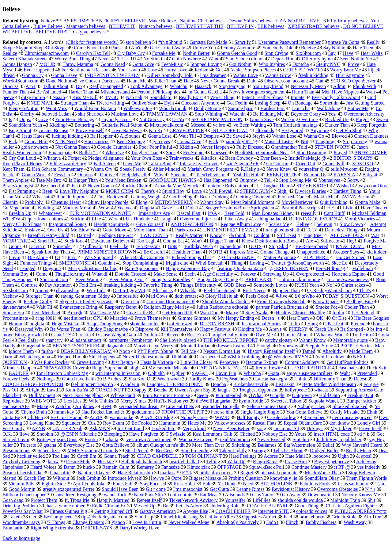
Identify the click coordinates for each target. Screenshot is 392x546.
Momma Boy (15, 274)
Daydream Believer (110, 241)
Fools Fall (123, 484)
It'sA (213, 213)
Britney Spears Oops (57, 439)
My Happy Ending (236, 318)
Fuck (213, 141)
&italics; (209, 158)
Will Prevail (221, 191)
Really (373, 42)
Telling (213, 462)
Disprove (144, 329)
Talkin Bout (160, 164)
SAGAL (200, 373)
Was (375, 235)
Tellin (294, 324)
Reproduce (13, 401)
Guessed (219, 153)
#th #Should (170, 42)
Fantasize (170, 467)
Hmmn (15, 324)
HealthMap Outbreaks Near (262, 153)
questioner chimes (45, 219)
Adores (271, 456)
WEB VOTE (43, 401)
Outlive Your (144, 103)
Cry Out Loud (22, 158)
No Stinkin (154, 59)
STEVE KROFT (313, 186)
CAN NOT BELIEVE (298, 21)
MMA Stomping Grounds (92, 451)
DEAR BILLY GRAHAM (86, 351)
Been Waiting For (127, 279)
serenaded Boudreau (139, 406)
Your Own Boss (146, 158)
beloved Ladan (56, 114)
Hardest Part (273, 108)
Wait (371, 92)
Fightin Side (54, 484)
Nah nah (134, 97)
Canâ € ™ (61, 335)
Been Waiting (89, 279)
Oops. (25, 119)
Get (33, 517)
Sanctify (243, 42)
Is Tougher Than (273, 186)
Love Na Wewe (127, 130)
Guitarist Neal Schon (122, 125)
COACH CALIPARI (267, 506)
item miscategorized (352, 417)
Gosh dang (13, 500)
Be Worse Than (65, 329)
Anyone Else (195, 511)
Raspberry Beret (120, 307)
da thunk (238, 235)
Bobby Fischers (321, 522)
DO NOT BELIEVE (363, 26)
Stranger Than (75, 103)
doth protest (186, 296)
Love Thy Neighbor (79, 191)
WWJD (222, 417)
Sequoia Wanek (324, 401)
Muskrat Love (125, 114)
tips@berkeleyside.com (104, 517)
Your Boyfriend (268, 86)
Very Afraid (194, 428)
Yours (300, 434)
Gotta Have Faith (79, 379)
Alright (32, 390)
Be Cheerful (52, 186)
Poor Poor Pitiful (156, 147)
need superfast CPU (83, 318)
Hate (188, 81)
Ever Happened (39, 70)
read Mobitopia (235, 439)
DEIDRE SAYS (96, 528)
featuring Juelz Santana (240, 268)
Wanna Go (314, 136)
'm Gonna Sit (286, 428)
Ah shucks (162, 290)
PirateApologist (18, 186)
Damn (70, 467)
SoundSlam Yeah (25, 125)
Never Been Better (231, 428)
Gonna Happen (17, 64)
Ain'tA (96, 417)
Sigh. (282, 191)
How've (156, 478)
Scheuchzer (49, 451)
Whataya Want (330, 335)
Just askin (285, 384)
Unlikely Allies (220, 517)
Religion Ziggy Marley (167, 307)
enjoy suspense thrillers (309, 373)
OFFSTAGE (230, 467)
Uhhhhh (179, 357)
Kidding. (47, 208)
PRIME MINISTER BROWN (107, 252)
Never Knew (279, 169)
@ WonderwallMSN (288, 357)
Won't (197, 241)
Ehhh (372, 412)
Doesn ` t (271, 318)
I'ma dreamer (213, 75)
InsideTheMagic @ (307, 158)
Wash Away (355, 522)
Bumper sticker (361, 401)
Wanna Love (245, 75)
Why (159, 175)
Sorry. (353, 180)
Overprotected (310, 274)
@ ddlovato (91, 246)
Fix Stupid (193, 153)
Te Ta (312, 230)
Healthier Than (187, 252)
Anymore (319, 130)
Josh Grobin (89, 478)
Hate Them (364, 48)
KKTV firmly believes (345, 21)
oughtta (37, 324)
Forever (248, 274)
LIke (96, 219)
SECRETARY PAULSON (217, 119)
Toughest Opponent (258, 390)
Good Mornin (22, 489)
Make (42, 406)
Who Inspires (272, 64)
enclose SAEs (16, 406)
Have (348, 53)
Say (332, 53)
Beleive (309, 48)
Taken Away (236, 219)
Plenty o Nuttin (24, 108)
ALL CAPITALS (347, 235)
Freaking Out (360, 395)
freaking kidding (120, 285)
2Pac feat (334, 324)
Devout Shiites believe (250, 21)
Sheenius (180, 175)
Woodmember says (21, 522)
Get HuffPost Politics (347, 362)
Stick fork (74, 241)
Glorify (27, 114)
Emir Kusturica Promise (166, 395)
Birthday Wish (199, 246)
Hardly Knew (201, 379)
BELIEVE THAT (53, 32)
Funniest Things (36, 263)
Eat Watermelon (299, 445)
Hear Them (298, 318)
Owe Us (55, 230)
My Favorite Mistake (169, 368)
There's (148, 191)
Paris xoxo (186, 230)
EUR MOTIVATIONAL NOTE (100, 213)
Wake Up (236, 462)
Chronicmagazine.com (47, 53)
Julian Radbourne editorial (222, 307)
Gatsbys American (158, 511)
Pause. (117, 48)
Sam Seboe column (245, 59)
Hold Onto (330, 395)
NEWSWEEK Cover (64, 368)
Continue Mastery (309, 467)
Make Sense (166, 274)
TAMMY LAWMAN (167, 114)
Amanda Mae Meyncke (178, 186)
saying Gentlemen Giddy (85, 296)
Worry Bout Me (345, 70)
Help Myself (134, 175)
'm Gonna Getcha (205, 92)
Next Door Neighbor (83, 395)
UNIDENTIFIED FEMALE (231, 230)
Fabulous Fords (315, 484)
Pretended (367, 373)
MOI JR (47, 64)
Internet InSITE (274, 511)
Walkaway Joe (138, 108)
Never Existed (271, 439)
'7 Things (56, 522)
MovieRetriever (297, 202)
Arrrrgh (75, 313)
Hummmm (170, 423)
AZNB (39, 428)
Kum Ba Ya (77, 390)
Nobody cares (194, 417)
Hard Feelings (243, 456)
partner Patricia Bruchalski (282, 307)
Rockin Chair (134, 186)
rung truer (313, 235)
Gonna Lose (160, 136)
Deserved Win (29, 329)
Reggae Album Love (241, 224)
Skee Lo (339, 263)
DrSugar (315, 428)
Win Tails (96, 290)
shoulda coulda (145, 324)
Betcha (160, 390)
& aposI (364, 456)
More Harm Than (151, 230)
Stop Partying (232, 86)
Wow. (104, 208)
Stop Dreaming (311, 153)
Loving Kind (42, 423)
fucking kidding (67, 136)
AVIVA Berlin (356, 197)
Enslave (32, 230)
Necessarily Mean (308, 86)
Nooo (125, 351)
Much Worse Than (323, 473)
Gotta (274, 373)
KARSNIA (344, 175)
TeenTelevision (211, 175)
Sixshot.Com (15, 290)
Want (213, 59)
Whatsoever (50, 213)
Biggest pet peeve (332, 462)
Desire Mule (78, 462)
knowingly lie (284, 478)
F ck (13, 141)
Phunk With (364, 86)
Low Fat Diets (180, 406)
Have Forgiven (144, 434)
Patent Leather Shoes (263, 97)
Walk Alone (329, 108)
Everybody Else (79, 445)
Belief (328, 445)
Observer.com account (286, 81)
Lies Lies (72, 401)
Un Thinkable (139, 219)
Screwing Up (276, 274)
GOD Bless (235, 285)
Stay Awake (257, 313)
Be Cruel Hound (66, 417)
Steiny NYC (328, 64)
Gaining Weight (146, 197)
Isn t (76, 186)
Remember (314, 417)
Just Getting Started (365, 103)
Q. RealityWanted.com (330, 290)
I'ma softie (60, 473)
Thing (237, 263)
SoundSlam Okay (322, 478)
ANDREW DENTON (192, 224)
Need (248, 484)
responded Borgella (220, 406)
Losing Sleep (268, 103)
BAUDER (19, 373)
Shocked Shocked (350, 406)
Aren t (275, 329)
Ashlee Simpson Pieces (253, 70)
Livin (348, 208)
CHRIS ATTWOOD (303, 70)
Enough (264, 346)
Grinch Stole (344, 517)
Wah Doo (209, 313)
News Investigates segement (257, 92)
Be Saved (236, 136)
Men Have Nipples (340, 92)
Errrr (72, 257)
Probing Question (246, 478)
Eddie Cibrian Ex (109, 506)
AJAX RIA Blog (157, 417)
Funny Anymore (239, 48)
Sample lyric (241, 108)
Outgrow (248, 180)
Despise (211, 136)
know (53, 462)
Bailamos (267, 445)
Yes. (332, 114)
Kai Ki (155, 130)
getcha (50, 445)
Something (231, 246)
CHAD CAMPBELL (157, 456)
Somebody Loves (271, 285)
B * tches (112, 379)
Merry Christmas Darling (93, 268)
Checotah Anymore (200, 103)
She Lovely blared (178, 340)
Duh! (252, 81)
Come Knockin (89, 48)
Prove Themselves (152, 318)
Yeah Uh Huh (246, 175)
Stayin (259, 136)
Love (197, 191)
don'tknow (339, 423)
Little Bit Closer (196, 362)
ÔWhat (256, 395)
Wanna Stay (212, 202)
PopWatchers (235, 379)
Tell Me (188, 351)
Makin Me (324, 197)
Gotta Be (11, 417)
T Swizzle (175, 434)
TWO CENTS (154, 235)
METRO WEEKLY (174, 202)
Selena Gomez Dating (268, 406)
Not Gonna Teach (73, 147)
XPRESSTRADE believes (314, 26)
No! (330, 285)
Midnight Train (345, 500)
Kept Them (13, 169)
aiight (135, 368)
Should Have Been (120, 489)
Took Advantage (146, 86)
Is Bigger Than (83, 180)
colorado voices (312, 511)
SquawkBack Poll (266, 467)
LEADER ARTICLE (311, 368)
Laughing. (325, 141)
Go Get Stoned (351, 257)
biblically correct (216, 473)
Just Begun (122, 362)
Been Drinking (214, 197)
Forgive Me (375, 241)
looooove (322, 456)
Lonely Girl (369, 423)
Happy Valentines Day (188, 268)
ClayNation (263, 495)
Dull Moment (42, 395)
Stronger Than (40, 296)
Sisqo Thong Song (105, 324)
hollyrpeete (296, 390)
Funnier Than (16, 92)
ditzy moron (33, 97)
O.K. (7, 434)
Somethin (329, 103)
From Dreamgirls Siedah (281, 302)
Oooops (85, 175)
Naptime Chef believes (202, 21)
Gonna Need (113, 64)
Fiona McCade (292, 197)
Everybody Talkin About (336, 97)
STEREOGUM (255, 191)
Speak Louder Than (51, 252)
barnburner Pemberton (131, 340)
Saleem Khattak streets (25, 59)
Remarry (145, 467)
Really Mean (359, 451)
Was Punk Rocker (52, 362)
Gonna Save (262, 119)
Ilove (24, 434)
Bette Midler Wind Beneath (329, 384)
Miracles (119, 318)
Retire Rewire (269, 368)
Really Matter (189, 235)
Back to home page (21, 538)
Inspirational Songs (68, 224)
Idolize (201, 70)
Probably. (34, 202)
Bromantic (13, 528)
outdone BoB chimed (229, 186)
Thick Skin (377, 368)
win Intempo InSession (118, 373)
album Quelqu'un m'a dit (161, 445)
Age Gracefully (218, 274)
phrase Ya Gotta (344, 42)
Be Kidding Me (268, 114)
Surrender (62, 246)
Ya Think (226, 484)
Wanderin (130, 384)
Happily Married (113, 500)
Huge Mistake (65, 324)
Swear (383, 119)
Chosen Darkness (371, 136)
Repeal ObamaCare (303, 423)
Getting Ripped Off (113, 511)
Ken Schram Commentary (57, 169)
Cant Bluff (334, 213)
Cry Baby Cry (131, 53)
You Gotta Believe (304, 412)
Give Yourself (150, 224)
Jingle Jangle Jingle (260, 412)
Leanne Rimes (251, 489)
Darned (84, 235)
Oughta (147, 208)
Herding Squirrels (111, 224)
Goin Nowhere (187, 59)
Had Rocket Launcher (103, 412)
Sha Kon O (139, 379)
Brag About (20, 130)
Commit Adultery (302, 362)
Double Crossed (131, 274)
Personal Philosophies (159, 92)
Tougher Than (145, 153)
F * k (187, 473)
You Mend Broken (123, 180)
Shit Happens (102, 357)
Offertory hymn (317, 59)
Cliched (247, 434)
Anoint (42, 290)
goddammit (143, 412)
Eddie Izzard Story (68, 164)
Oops (176, 478)
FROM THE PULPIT (183, 412)
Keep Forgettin (372, 125)
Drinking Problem (20, 506)
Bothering (84, 125)
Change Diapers (88, 522)
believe (48, 21)
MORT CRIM (119, 191)
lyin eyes (161, 141)
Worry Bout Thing (73, 59)
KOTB (216, 252)
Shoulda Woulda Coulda (226, 302)
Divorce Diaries (311, 191)
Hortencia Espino (349, 274)
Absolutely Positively (238, 522)
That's (365, 290)
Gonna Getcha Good (237, 53)
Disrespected (207, 357)
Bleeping (113, 434)
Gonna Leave (64, 75)
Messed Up (144, 506)
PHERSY (298, 329)
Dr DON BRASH (217, 324)
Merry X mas (133, 401)
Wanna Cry (101, 169)
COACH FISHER (233, 511)
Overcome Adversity (364, 114)
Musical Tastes (279, 141)
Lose (152, 70)
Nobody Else (275, 434)
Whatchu (179, 86)
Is (10, 119)
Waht (345, 373)
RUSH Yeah (307, 285)
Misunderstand (115, 92)
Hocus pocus (97, 141)
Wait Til (44, 307)
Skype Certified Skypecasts (86, 302)
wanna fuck (115, 495)
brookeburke (312, 517)
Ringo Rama (265, 462)
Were (113, 219)
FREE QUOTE (282, 175)
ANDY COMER (371, 153)
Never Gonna (101, 186)
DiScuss (10, 86)
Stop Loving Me (295, 180)
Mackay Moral (77, 208)
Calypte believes (89, 32)
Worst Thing (222, 97)
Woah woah (169, 379)
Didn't (192, 208)
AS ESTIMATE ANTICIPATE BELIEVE (104, 21)
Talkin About (56, 86)
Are (309, 241)
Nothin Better (196, 53)
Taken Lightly (233, 451)
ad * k (363, 434)
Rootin (91, 439)
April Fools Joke (89, 484)
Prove (353, 64)
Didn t (272, 522)
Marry (232, 313)
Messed (198, 125)
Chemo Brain (34, 412)
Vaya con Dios (373, 186)
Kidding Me (250, 329)
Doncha (218, 384)
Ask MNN (100, 428)
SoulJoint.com (54, 279)
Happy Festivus (215, 329)
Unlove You (204, 48)
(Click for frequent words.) (92, 42)
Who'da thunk (173, 108)
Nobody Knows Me (360, 495)
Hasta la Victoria (157, 362)
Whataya (52, 158)
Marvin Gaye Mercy (153, 346)
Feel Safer (28, 340)
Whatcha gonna (35, 357)
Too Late (61, 456)
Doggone (52, 268)
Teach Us (324, 329)
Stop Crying (277, 53)
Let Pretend (363, 313)
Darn (7, 357)
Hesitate (106, 462)
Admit (339, 86)
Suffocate (330, 241)
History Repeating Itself (271, 351)
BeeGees (165, 451)
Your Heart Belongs (75, 119)
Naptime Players (94, 473)
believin (325, 224)
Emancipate (60, 153)
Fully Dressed (250, 147)
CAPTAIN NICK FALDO (222, 368)
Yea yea (125, 208)
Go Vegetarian (17, 208)
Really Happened (106, 86)
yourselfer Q (311, 169)
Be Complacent (59, 517)
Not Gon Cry (152, 119)
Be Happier (101, 136)
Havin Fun (226, 373)
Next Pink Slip (148, 495)
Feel (288, 517)
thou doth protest (73, 197)
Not (304, 141)
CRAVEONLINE (187, 130)
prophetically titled (230, 335)
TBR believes (271, 26)
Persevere (229, 362)
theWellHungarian (214, 401)
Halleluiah (363, 268)
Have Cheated (375, 208)
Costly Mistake (345, 412)
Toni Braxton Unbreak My (62, 373)
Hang (313, 324)
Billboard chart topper (24, 495)
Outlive (107, 175)
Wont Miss (57, 108)
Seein (190, 274)
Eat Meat (209, 495)
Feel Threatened (219, 290)
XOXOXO (362, 164)
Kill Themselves (177, 329)
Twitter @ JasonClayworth (298, 263)
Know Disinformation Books (270, 241)
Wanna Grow (278, 75)
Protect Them (44, 500)
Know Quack (326, 302)
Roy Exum (113, 423)
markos (167, 473)
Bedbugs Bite (359, 302)
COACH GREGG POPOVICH (33, 384)
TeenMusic (172, 64)
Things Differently (198, 285)
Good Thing (306, 506)
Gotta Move (114, 230)
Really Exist (191, 97)
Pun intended (228, 395)
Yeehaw (10, 296)
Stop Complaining (140, 263)
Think (300, 379)
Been (47, 191)
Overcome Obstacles (338, 489)
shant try (54, 340)
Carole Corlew (281, 417)
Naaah (59, 97)
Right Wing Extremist (52, 528)
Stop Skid (279, 246)
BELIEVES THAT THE (200, 26)
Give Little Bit (141, 313)
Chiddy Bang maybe (108, 329)
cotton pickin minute (300, 279)
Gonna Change (275, 252)
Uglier (178, 373)
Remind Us (315, 175)
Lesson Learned (233, 346)
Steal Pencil (137, 451)
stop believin (138, 42)
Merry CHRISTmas (22, 224)
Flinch (292, 522)
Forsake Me (164, 53)
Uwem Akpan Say (193, 390)
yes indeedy (369, 467)
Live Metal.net (46, 313)
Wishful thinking (244, 357)
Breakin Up (20, 213)
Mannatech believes (86, 26)
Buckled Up (337, 119)
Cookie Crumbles (114, 147)
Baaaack (203, 86)
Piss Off (10, 390)
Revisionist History (291, 489)
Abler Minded (166, 169)
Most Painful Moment (253, 202)
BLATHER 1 (316, 257)
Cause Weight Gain (117, 335)
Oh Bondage (300, 103)
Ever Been (271, 158)
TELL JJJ (127, 59)
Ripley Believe (48, 26)
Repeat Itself (149, 500)
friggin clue (177, 263)
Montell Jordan (196, 346)
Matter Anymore (280, 257)
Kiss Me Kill (85, 97)
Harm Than (303, 92)
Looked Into (163, 428)
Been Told (234, 213)
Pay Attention (58, 285)
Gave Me (132, 164)
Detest (360, 379)
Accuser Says (346, 252)
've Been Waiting (249, 125)
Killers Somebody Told (170, 75)
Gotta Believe (115, 445)
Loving (257, 263)
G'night (277, 395)
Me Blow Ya (83, 230)
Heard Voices (43, 467)
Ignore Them (21, 351)
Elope (141, 202)
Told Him (362, 335)
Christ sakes (353, 285)
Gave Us (170, 208)
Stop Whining (209, 114)
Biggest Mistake (205, 478)
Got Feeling (181, 197)
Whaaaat (41, 197)
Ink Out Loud (131, 428)
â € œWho (305, 296)
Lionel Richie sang (179, 517)
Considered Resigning (75, 495)
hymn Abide (251, 401)
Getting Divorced (253, 197)
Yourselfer (235, 500)
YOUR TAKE (16, 241)
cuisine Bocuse (53, 130)
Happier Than (286, 290)
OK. (320, 318)
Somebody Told (278, 48)
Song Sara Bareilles (171, 279)
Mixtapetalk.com (166, 125)
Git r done (156, 489)
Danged (28, 268)
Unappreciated (311, 252)
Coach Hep (35, 478)
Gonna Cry (33, 75)
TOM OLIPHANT (204, 456)
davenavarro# (16, 307)
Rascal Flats (265, 423)
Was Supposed (98, 257)
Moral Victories (360, 219)
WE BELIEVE (17, 32)
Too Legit (146, 241)
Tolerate (28, 445)
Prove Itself (370, 428)
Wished (344, 186)
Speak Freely (133, 169)
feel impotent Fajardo (92, 384)
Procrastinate (15, 318)
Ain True (372, 517)
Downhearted (321, 495)
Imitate (298, 97)
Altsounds (235, 495)
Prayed (340, 153)
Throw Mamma (78, 64)
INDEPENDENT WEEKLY (112, 75)
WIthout (61, 478)
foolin (338, 313)
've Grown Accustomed (149, 439)
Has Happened (218, 180)
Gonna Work (34, 175)
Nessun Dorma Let (222, 351)
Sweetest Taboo (286, 401)
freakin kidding (313, 75)
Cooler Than (356, 307)
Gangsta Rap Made (208, 42)
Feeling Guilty (38, 302)
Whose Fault (123, 395)
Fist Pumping (22, 191)
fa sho (47, 351)
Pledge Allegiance (106, 158)
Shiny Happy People (108, 202)
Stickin (77, 219)
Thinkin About (295, 335)
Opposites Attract (259, 517)
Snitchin (301, 439)
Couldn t (107, 263)
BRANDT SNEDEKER (76, 346)
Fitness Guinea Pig (68, 511)
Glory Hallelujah (222, 296)
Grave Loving (90, 362)
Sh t (371, 500)
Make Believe (162, 21)
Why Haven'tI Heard (362, 445)
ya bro (219, 125)
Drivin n (37, 246)
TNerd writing (110, 103)
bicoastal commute (279, 473)
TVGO (111, 97)
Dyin (169, 103)
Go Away (291, 495)
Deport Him (283, 59)
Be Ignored (292, 130)
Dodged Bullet (324, 451)
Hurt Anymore (350, 75)
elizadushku (68, 290)
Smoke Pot (326, 307)
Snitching (241, 445)
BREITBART (259, 279)
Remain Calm (116, 467)
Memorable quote (351, 340)
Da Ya (178, 119)
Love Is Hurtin (147, 522)
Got (219, 70)
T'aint (381, 484)
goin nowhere (35, 147)
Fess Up (62, 175)
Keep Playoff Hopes (22, 164)
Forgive (371, 384)
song (262, 428)
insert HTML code (332, 434)
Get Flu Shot (349, 130)
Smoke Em (13, 313)
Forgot (362, 119)
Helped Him (70, 357)
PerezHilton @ (331, 268)
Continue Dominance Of (170, 302)
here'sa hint (222, 412)
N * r (370, 489)
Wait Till (187, 136)
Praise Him (296, 462)
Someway (289, 346)
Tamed (309, 351)
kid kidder (377, 252)
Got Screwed (180, 324)
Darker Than (337, 125)
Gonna (15, 246)
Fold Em (88, 285)
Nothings (46, 379)
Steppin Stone (319, 346)
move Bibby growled (23, 335)
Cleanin (10, 202)
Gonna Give (189, 141)
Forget (74, 158)
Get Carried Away (168, 48)
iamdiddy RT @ (241, 141)
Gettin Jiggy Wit (129, 290)
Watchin (237, 114)
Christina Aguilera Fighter (352, 506)
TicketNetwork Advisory (193, 500)
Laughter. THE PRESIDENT (175, 384)
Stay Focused (153, 484)
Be (166, 506)
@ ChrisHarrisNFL (237, 257)
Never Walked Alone (189, 522)
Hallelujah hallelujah (142, 462)
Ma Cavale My (104, 313)
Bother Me (358, 108)
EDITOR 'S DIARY (353, 158)
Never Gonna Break (220, 81)
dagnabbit (116, 346)
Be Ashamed (49, 92)
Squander (71, 423)
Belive (303, 224)
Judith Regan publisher (339, 439)
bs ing (376, 329)
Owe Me (264, 335)
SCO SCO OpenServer (353, 81)
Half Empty (248, 417)
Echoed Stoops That (191, 257)
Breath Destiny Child (48, 235)
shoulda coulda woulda (300, 500)
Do (79, 86)
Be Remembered (312, 246)
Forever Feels (16, 379)
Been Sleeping (131, 141)
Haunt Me (137, 81)
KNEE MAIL (40, 103)
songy (260, 451)
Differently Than (330, 379)
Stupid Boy (173, 191)
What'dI (100, 274)
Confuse (29, 285)
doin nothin (181, 495)
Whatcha (252, 373)
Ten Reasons (148, 246)
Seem (203, 395)
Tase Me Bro (48, 180)
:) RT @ (342, 467)
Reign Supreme (107, 368)
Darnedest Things (342, 230)
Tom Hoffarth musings (295, 125)
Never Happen (215, 147)
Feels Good (257, 296)
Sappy (140, 390)
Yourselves (329, 180)
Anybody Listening (21, 462)
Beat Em (195, 335)
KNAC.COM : (350, 246)
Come (42, 274)
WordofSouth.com (20, 81)
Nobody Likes (311, 406)
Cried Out (306, 164)
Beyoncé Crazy (306, 114)
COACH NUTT (111, 390)
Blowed (339, 136)
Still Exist (287, 235)
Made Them (361, 351)
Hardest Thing (348, 191)
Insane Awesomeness (348, 279)
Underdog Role (224, 506)
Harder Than (81, 92)
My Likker (341, 428)
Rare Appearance (142, 268)
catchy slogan (278, 340)
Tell (268, 180)
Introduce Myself (125, 478)
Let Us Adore (189, 506)
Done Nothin (58, 81)
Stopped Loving (206, 64)
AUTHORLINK (276, 484)
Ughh (343, 456)
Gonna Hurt (36, 141)
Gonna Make (368, 202)
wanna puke (121, 417)
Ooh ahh (156, 373)
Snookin (45, 434)
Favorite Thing (158, 285)
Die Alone (38, 257)
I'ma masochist (188, 489)
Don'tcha (301, 108)
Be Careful (154, 252)
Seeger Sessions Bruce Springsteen (240, 208)
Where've (115, 153)
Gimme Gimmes (194, 318)
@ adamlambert (85, 340)
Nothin (150, 335)
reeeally (309, 213)
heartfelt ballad (184, 462)
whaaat (321, 390)
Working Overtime (299, 119)
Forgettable (34, 346)
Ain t (31, 86)
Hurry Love (176, 70)
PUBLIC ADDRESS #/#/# (360, 511)
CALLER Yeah (67, 428)
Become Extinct (262, 362)
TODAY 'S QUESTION (345, 296)
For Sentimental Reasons (86, 70)
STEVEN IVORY (332, 147)
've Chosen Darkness (99, 81)
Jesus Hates (33, 136)
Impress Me (241, 252)
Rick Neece (254, 290)
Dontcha (300, 64)
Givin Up (130, 302)
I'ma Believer (110, 197)
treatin (85, 335)
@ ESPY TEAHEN (290, 268)
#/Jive (281, 296)
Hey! (351, 241)
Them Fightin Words (367, 478)
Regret (247, 473)
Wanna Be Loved (196, 439)
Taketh (15, 517)
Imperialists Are (154, 213)
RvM (106, 406)
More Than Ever (208, 445)
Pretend (358, 324)
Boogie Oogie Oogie (217, 279)
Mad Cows (157, 296)
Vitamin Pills (21, 484)
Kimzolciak (199, 467)
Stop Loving (355, 141)
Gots (172, 246)
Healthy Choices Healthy (301, 313)
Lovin (14, 257)
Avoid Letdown (330, 357)
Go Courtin (277, 164)
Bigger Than (222, 241)
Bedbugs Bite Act (116, 235)
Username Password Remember (289, 42)
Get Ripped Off (177, 313)
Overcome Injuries (198, 219)
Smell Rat (47, 241)
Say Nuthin (334, 48)
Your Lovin (129, 70)
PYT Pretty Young (156, 351)
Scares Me (279, 224)
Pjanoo (118, 522)
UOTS (255, 246)
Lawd (52, 390)
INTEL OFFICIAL (230, 130)
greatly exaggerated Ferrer (69, 489)
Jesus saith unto (353, 484)
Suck (171, 153)
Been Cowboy (239, 158)
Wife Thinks (101, 401)
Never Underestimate (143, 357)
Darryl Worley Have (139, 528)
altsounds (265, 130)
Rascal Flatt (189, 213)
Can (319, 81)
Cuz (92, 423)
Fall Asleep (104, 164)
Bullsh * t (89, 153)
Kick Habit (184, 484)
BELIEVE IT (122, 26)
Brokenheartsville (251, 384)
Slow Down (351, 224)
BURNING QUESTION (313, 219)
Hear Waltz (372, 53)
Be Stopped (352, 329)
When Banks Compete (142, 257)
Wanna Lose (284, 136)
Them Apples (16, 180)
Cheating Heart (66, 202)
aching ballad (269, 219)
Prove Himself (90, 130)
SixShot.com (308, 53)
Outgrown (302, 395)
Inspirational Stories (261, 324)
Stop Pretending (196, 451)
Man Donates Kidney (273, 213)
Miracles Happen (19, 368)
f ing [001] (46, 318)
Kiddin (186, 147)
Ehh (206, 484)
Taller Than (165, 81)
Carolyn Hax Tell (93, 53)
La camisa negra (271, 379)
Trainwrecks (181, 158)
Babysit (370, 175)
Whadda (188, 290)
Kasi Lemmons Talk (212, 434)
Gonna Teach (117, 456)
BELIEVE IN (240, 26)
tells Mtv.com (344, 169)
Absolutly (332, 351)
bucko (89, 467)
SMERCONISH (75, 263)
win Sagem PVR (243, 164)
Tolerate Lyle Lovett (199, 164)
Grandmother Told (289, 147)
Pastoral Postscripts (301, 208)
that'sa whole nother (65, 506)
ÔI (58, 257)
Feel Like (119, 246)
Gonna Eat (174, 241)
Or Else (339, 318)
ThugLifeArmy (70, 274)
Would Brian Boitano (95, 108)
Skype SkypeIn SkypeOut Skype (34, 48)
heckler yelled (31, 456)
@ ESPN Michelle (79, 434)
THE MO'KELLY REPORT (230, 340)
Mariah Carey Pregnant (210, 169)
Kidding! (58, 125)
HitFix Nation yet (171, 401)
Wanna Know (313, 340)
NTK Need (66, 141)
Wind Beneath (210, 263)
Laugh (166, 219)
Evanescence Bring (78, 307)
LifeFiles (262, 500)
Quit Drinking (334, 202)
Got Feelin (237, 103)
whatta (112, 439)
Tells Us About (288, 451)
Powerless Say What (23, 511)
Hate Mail (295, 456)
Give (43, 119)
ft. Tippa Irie (77, 500)
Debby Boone (207, 108)
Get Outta (219, 489)
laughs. (225, 390)
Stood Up (144, 517)
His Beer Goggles (371, 318)
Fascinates (348, 368)
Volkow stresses (229, 423)
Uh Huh (35, 417)
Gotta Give (143, 64)
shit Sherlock (91, 114)
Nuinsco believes (156, 26)
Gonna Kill (334, 164)
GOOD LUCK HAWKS (172, 180)
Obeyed (172, 335)
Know (216, 235)
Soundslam (161, 97)
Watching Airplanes (75, 406)
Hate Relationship (135, 473)
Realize (10, 53)
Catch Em (87, 456)
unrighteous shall (283, 230)
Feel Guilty (13, 428)
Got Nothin (240, 64)
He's (331, 208)
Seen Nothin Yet (356, 59)
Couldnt (262, 235)
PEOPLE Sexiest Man (362, 346)
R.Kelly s (250, 169)
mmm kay (64, 412)
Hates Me (197, 423)
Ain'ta (137, 48)
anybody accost (117, 119)
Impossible (128, 296)
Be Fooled (141, 423)
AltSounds (130, 136)
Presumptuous (16, 451)
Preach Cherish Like (23, 473)
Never (104, 59)
